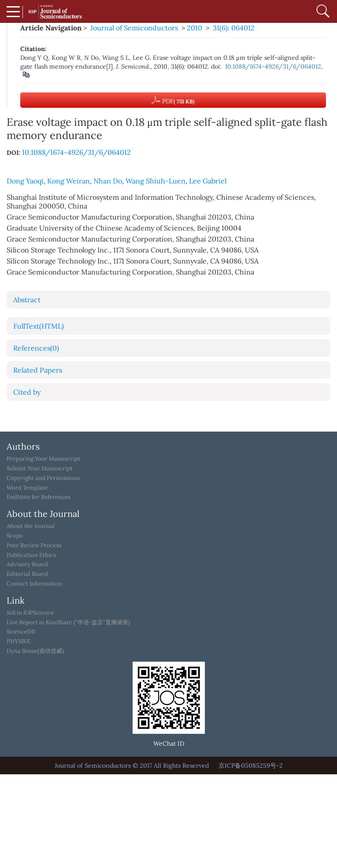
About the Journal (31, 526)
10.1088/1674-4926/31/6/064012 (273, 66)
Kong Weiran (69, 181)
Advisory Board (27, 564)
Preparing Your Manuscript (43, 459)
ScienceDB (21, 632)
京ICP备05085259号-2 (251, 765)
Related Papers (38, 370)
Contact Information (34, 584)
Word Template (27, 488)
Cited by (27, 392)
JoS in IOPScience (30, 613)
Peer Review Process (34, 546)
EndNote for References (39, 497)
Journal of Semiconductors (134, 28)
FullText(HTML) (39, 326)
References (36, 348)
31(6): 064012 (234, 28)
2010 (194, 28)
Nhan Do (108, 181)
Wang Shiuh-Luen (156, 181)
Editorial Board (27, 574)
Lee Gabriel (208, 181)
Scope (15, 536)
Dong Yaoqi (25, 181)
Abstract (27, 300)
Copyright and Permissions (43, 478)
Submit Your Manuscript (40, 469)
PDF (173, 100)
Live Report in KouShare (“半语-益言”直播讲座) (68, 623)
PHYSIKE (19, 641)
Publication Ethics (31, 555)
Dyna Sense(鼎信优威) (35, 651)
